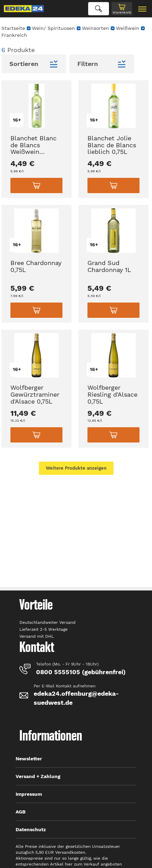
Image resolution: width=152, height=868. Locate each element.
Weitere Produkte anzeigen (76, 468)
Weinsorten (95, 28)
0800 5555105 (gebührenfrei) (81, 672)
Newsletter (29, 759)
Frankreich (14, 35)
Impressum (29, 794)
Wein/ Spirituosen (53, 28)
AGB (21, 812)
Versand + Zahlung (38, 776)
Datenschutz (31, 829)
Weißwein (128, 28)
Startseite (13, 28)
